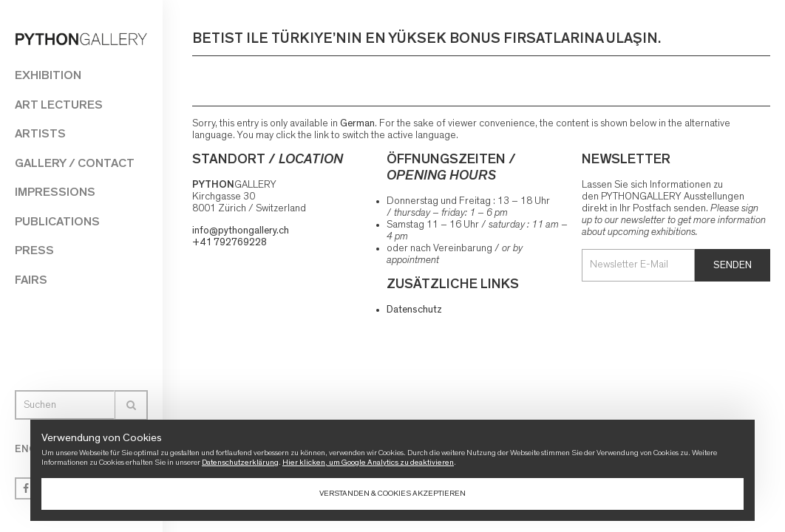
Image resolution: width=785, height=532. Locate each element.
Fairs (31, 280)
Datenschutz (414, 310)
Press (34, 250)
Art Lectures (59, 105)
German (357, 123)
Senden (733, 265)
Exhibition (48, 75)
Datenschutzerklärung (240, 462)
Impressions (55, 192)
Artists (40, 133)
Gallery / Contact (75, 163)
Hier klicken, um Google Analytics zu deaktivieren (368, 462)
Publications (57, 221)
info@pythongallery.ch (241, 231)
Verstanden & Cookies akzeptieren (392, 493)
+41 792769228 (230, 242)
